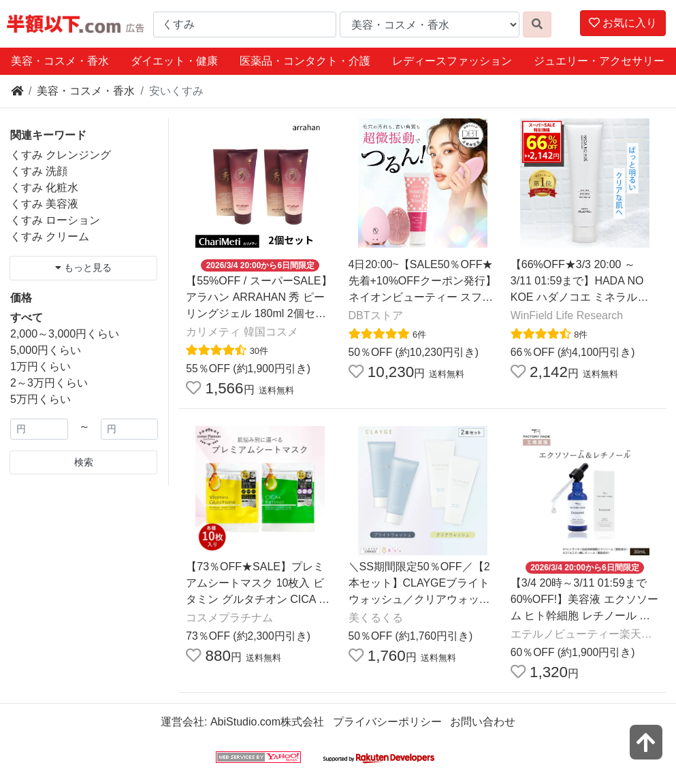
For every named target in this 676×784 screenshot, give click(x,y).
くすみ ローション (55, 220)
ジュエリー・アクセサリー (599, 61)
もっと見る (83, 267)
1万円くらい (41, 366)
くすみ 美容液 (44, 204)
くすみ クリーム (50, 236)
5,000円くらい (46, 350)
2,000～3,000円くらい (65, 334)
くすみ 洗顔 (39, 171)
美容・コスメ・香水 (60, 61)
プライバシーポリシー (387, 722)
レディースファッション (452, 61)
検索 (84, 462)
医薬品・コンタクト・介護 (305, 61)
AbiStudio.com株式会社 (267, 722)
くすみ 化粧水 (44, 187)
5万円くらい (41, 399)
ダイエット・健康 (174, 61)
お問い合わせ (483, 722)
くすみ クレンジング (61, 155)
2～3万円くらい (49, 383)
